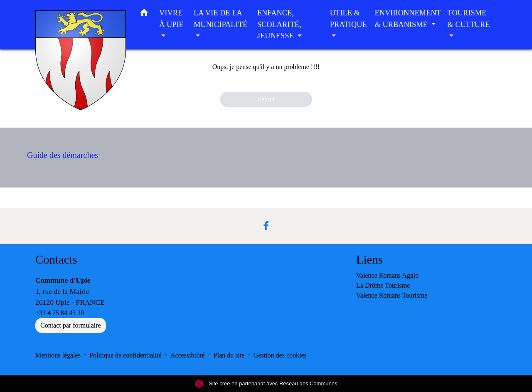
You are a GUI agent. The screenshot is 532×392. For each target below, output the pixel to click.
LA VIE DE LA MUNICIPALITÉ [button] (220, 19)
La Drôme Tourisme (383, 285)
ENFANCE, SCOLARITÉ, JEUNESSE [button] (279, 24)
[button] (144, 14)
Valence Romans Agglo (387, 275)
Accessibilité (188, 355)
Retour (266, 99)
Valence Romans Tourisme (392, 295)
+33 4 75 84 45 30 (60, 313)
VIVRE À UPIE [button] (171, 19)
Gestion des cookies (280, 355)
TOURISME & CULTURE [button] (469, 19)
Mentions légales (58, 355)
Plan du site (229, 355)
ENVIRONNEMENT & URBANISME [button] (408, 19)
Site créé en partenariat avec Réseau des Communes (266, 383)
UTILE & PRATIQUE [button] (349, 19)
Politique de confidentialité (125, 355)
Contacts (56, 259)
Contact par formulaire (71, 325)
